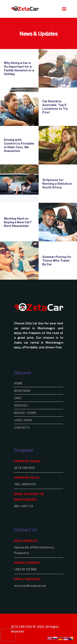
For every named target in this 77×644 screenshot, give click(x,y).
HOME (18, 383)
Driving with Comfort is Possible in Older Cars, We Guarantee (19, 145)
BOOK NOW (22, 391)
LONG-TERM (23, 420)
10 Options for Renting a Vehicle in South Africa (57, 184)
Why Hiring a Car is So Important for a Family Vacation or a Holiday (19, 68)
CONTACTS (22, 427)
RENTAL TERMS (25, 413)
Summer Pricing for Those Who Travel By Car (57, 260)
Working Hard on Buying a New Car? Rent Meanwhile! (18, 222)
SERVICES (21, 405)
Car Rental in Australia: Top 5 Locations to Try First (55, 107)
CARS (18, 398)
